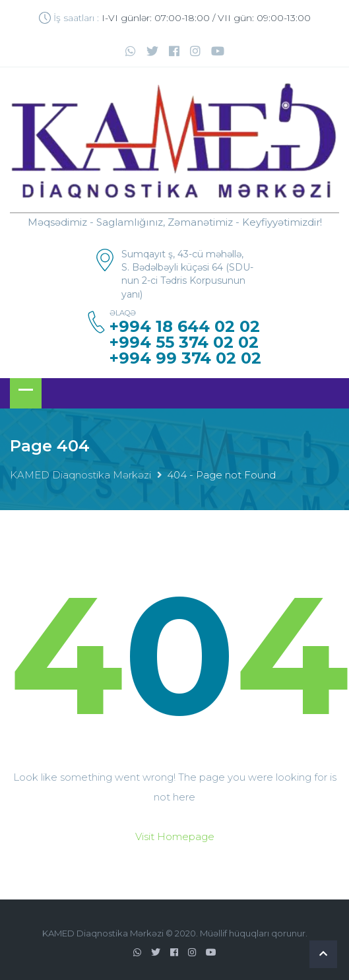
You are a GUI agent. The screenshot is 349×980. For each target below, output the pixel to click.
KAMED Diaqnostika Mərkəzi (80, 475)
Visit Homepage (175, 836)
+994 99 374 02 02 (185, 358)
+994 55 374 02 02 (184, 343)
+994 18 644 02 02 (185, 327)
